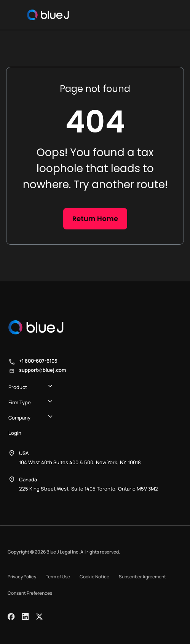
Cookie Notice (94, 577)
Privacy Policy (22, 577)
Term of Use (58, 577)
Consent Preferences (30, 593)
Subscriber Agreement (142, 577)
